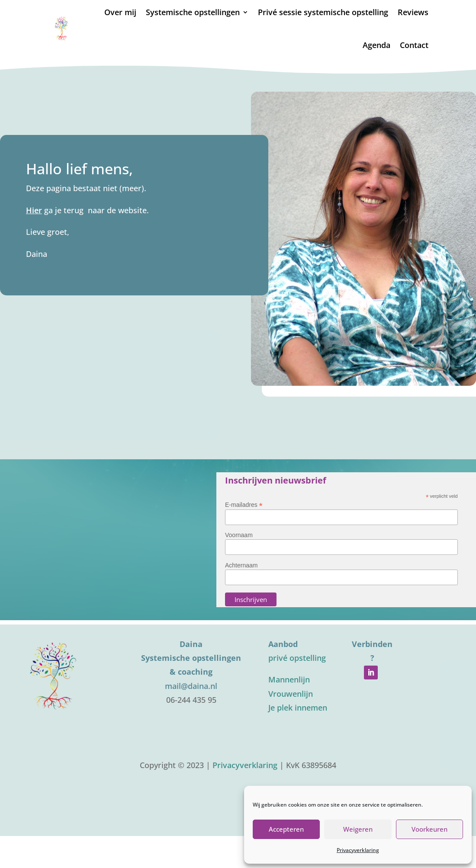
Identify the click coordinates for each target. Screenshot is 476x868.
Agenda (376, 45)
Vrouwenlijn (291, 694)
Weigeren (358, 829)
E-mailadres (244, 504)
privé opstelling (297, 658)
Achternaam (241, 565)
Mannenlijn (289, 679)
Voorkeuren (429, 829)
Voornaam (239, 535)
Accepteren (286, 829)
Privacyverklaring (358, 850)
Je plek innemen (298, 708)
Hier (34, 210)
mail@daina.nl (191, 686)
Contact (414, 45)
